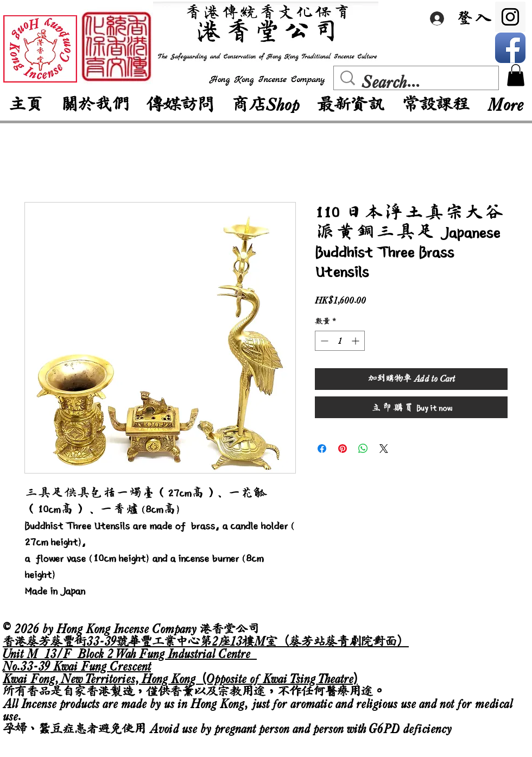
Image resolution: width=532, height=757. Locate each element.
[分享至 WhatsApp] (363, 449)
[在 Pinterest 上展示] (343, 449)
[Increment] (356, 341)
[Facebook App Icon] (510, 48)
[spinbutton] (340, 341)
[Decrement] (323, 341)
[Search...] (419, 82)
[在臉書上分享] (322, 449)
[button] (516, 75)
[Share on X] (384, 449)
